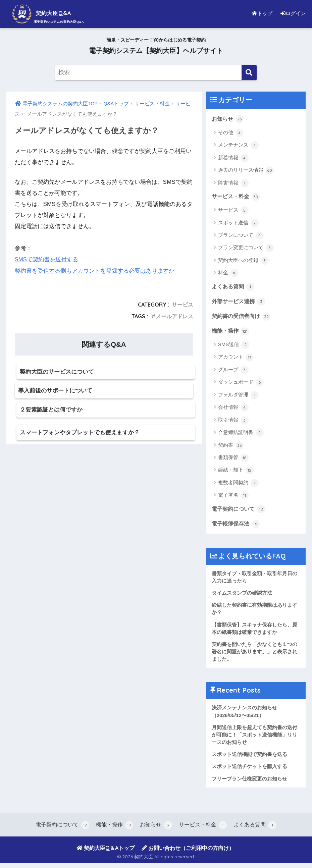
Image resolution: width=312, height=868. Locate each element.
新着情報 (233, 158)
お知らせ (228, 119)
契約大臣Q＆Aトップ (106, 852)
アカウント (236, 359)
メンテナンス (238, 146)
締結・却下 (236, 472)
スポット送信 (238, 223)
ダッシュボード (241, 384)
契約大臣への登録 (243, 261)
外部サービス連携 (240, 302)
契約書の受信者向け (243, 317)
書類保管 (233, 459)
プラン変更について (246, 249)
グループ (233, 371)
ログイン (292, 13)
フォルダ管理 (238, 396)
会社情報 (233, 409)
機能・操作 (231, 332)
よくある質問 (234, 287)
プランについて (241, 236)
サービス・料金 (237, 197)
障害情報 (233, 183)
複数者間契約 (238, 484)
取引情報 (233, 421)
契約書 (231, 446)
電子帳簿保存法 (237, 525)
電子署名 (233, 497)
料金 (228, 274)
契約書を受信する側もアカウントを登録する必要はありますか (95, 270)
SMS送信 (234, 346)
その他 (231, 133)
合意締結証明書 (241, 434)
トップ (260, 13)
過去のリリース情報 (246, 171)
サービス (183, 304)
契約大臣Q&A (48, 13)
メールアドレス (174, 316)
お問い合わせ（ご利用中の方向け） (188, 852)
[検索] (249, 73)
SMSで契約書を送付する (47, 259)
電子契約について (240, 510)
